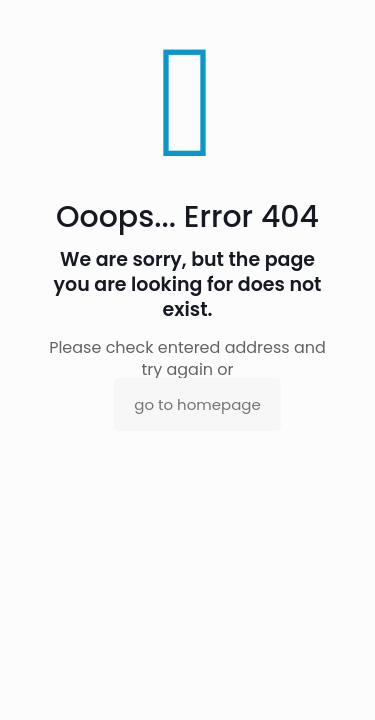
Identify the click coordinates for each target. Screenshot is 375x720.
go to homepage (197, 404)
